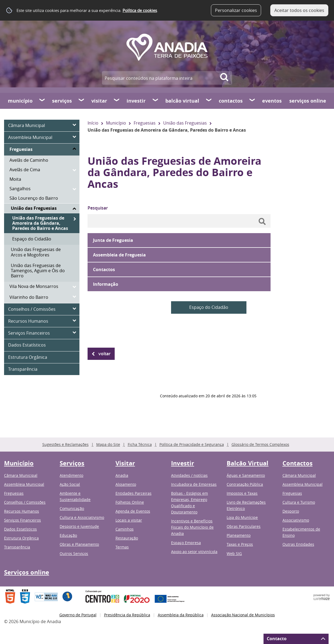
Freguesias (145, 123)
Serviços (62, 101)
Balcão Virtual (182, 101)
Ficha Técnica (140, 444)
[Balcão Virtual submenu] (209, 101)
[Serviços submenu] (82, 101)
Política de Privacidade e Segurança (192, 444)
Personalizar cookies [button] (236, 10)
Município (20, 101)
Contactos (231, 101)
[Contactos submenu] (252, 101)
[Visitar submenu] (117, 101)
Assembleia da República (181, 615)
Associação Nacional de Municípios (243, 615)
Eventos (272, 101)
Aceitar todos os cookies (299, 10)
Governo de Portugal (78, 615)
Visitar (99, 101)
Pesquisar (98, 208)
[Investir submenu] (156, 101)
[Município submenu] (42, 101)
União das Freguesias (185, 123)
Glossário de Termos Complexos (260, 444)
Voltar (105, 354)
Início (93, 123)
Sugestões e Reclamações (65, 444)
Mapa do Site (108, 444)
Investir (136, 101)
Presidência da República (127, 615)
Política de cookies (140, 10)
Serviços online (308, 101)
